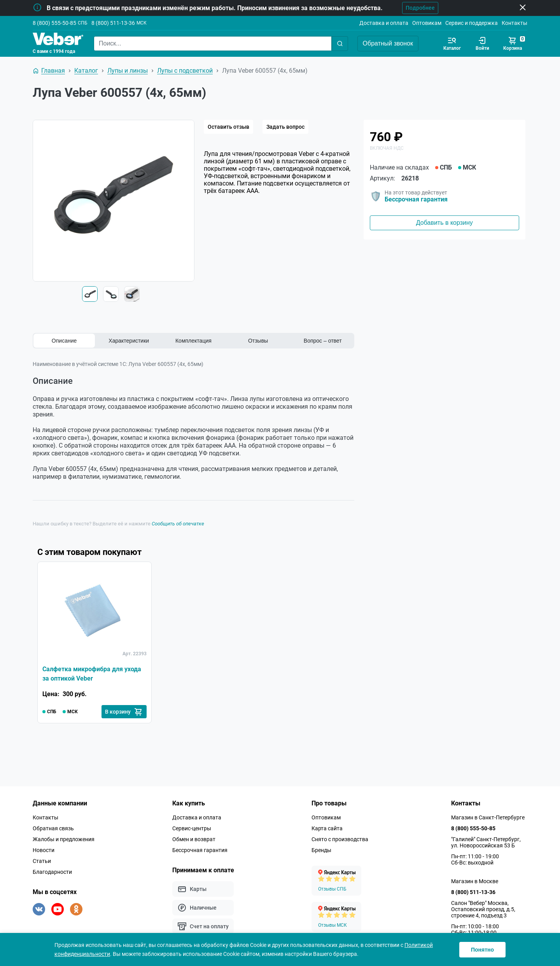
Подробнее (420, 8)
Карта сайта (327, 828)
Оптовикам (427, 23)
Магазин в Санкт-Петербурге (488, 817)
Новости (44, 850)
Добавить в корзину (444, 223)
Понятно (482, 950)
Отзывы (258, 341)
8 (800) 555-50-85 (54, 23)
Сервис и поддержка (472, 23)
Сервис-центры (192, 828)
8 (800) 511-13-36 (113, 23)
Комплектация (193, 341)
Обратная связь (53, 828)
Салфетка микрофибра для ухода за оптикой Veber (92, 674)
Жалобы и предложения (64, 839)
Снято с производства (340, 839)
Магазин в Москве (475, 881)
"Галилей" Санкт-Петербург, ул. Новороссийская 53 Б (486, 842)
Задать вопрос (285, 127)
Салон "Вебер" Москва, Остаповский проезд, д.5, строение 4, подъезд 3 (483, 909)
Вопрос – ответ (323, 341)
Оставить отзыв (228, 127)
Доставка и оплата (384, 23)
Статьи (42, 861)
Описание (64, 341)
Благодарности (52, 872)
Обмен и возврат (194, 839)
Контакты (514, 23)
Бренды (321, 850)
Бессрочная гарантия (416, 199)
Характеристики (129, 341)
